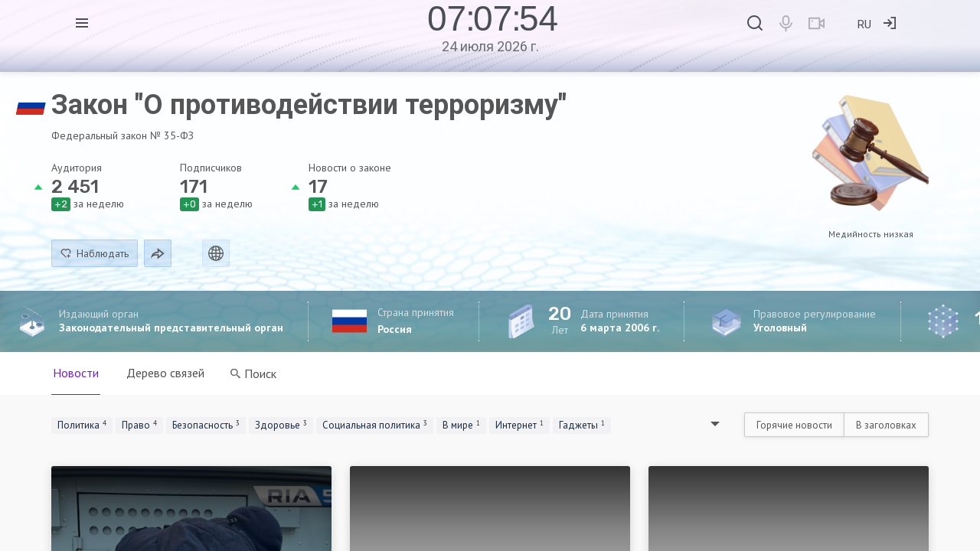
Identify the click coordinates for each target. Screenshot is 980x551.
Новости (76, 373)
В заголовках (886, 425)
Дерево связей (165, 373)
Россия (395, 329)
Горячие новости (794, 425)
